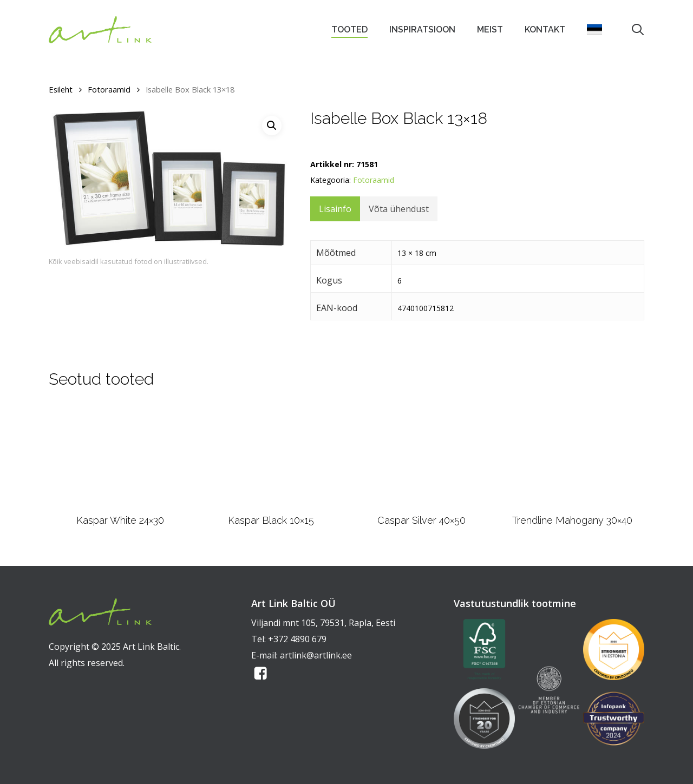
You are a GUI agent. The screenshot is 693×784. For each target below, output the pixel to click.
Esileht (61, 89)
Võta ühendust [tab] (399, 209)
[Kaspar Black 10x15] (271, 455)
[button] (272, 126)
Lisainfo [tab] (335, 209)
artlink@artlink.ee (316, 655)
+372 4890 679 (297, 639)
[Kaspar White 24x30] (120, 455)
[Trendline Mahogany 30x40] (572, 455)
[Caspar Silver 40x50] (421, 455)
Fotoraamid (109, 89)
